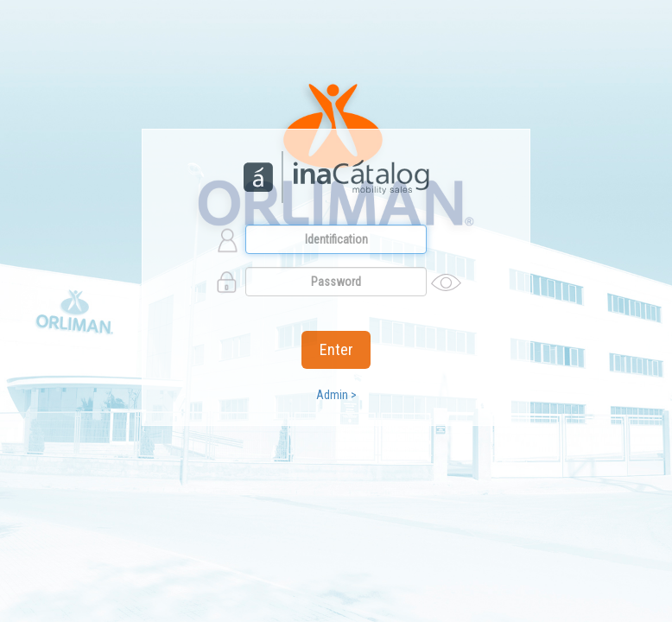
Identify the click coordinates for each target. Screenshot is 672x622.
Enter (336, 349)
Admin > (336, 395)
